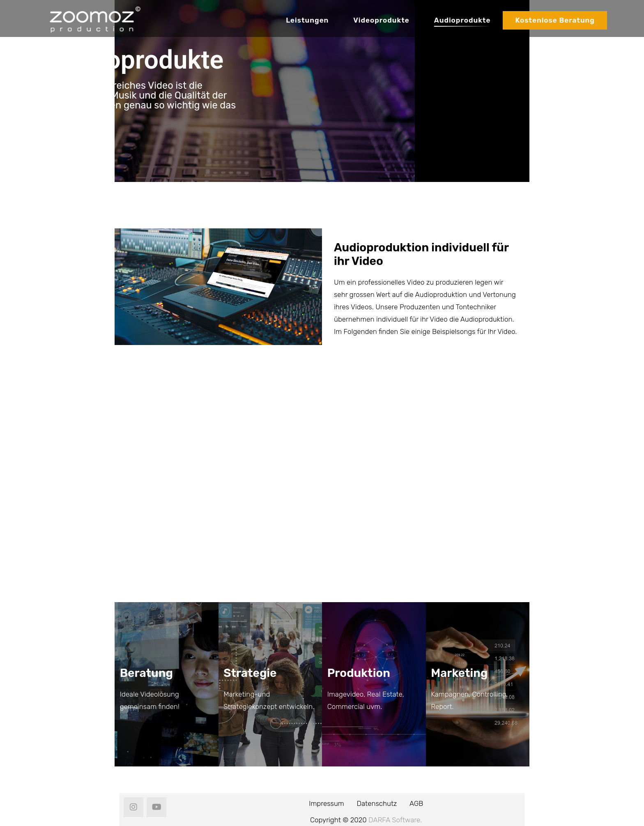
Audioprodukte (462, 20)
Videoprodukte (381, 20)
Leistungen (307, 20)
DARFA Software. (395, 820)
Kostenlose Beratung (555, 20)
